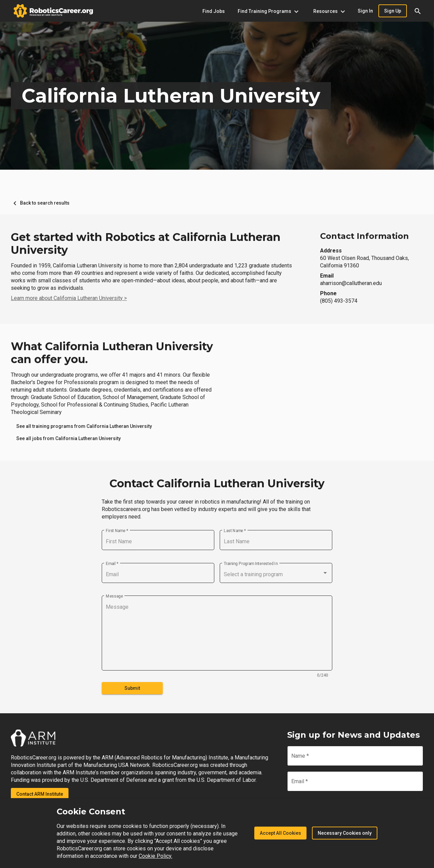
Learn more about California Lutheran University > (69, 298)
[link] (84, 426)
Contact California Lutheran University (217, 484)
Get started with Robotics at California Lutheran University (146, 244)
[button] (418, 11)
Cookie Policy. (155, 856)
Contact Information (364, 236)
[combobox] (276, 574)
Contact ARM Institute (40, 794)
